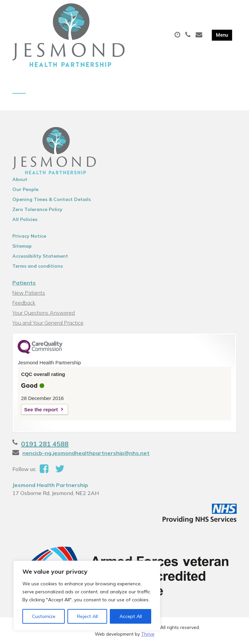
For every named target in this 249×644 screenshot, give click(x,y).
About (20, 179)
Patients (24, 283)
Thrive (148, 634)
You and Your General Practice (48, 323)
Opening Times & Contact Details (52, 199)
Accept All (131, 616)
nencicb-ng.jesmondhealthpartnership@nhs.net (86, 453)
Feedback (24, 303)
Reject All (87, 616)
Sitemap (22, 246)
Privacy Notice (29, 236)
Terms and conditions (38, 266)
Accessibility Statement (40, 256)
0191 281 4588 (45, 444)
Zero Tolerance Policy (37, 209)
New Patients (29, 293)
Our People (25, 189)
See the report (41, 409)
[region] (87, 596)
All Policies (25, 219)
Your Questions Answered (44, 313)
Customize (44, 616)
